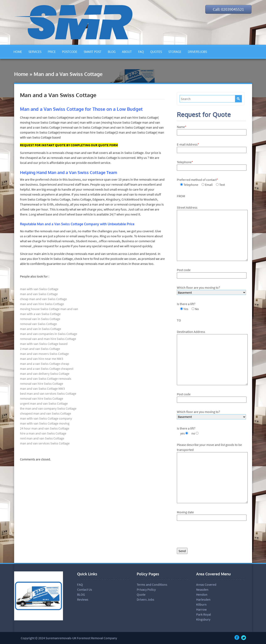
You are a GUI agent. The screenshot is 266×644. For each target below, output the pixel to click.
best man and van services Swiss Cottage (48, 393)
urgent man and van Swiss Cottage (44, 403)
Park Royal (204, 614)
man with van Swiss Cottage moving (45, 423)
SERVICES (35, 52)
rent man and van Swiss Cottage (42, 438)
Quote (141, 594)
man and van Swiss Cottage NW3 (42, 388)
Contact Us (85, 589)
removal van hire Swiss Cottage (42, 383)
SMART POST (93, 52)
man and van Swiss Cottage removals (46, 379)
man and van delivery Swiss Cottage (45, 374)
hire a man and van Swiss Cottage (43, 433)
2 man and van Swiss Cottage (40, 349)
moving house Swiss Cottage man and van (49, 309)
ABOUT (127, 52)
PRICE (52, 52)
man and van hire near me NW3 (42, 359)
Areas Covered (206, 584)
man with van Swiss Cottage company (46, 418)
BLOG (112, 52)
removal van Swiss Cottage (38, 324)
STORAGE (175, 52)
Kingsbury (203, 619)
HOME (18, 52)
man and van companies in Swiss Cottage (49, 334)
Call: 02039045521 (228, 9)
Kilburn (201, 604)
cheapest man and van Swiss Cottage (46, 413)
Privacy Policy (146, 589)
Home (21, 74)
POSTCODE (70, 52)
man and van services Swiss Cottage (45, 443)
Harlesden (203, 599)
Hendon (202, 594)
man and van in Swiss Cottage (41, 329)
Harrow (201, 609)
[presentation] (208, 535)
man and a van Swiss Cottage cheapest (47, 369)
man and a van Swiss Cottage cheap (45, 364)
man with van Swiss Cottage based (44, 344)
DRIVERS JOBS (197, 52)
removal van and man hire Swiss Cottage (48, 339)
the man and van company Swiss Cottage (48, 408)
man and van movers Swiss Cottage (44, 354)
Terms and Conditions (152, 584)
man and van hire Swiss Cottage (42, 304)
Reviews (83, 599)
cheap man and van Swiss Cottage (43, 299)
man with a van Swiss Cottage (40, 314)
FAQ (141, 52)
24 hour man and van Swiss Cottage (45, 428)
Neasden (202, 589)
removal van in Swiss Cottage (40, 319)
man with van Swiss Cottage (39, 289)
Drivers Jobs (145, 599)
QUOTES (156, 52)
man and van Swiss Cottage (39, 294)
